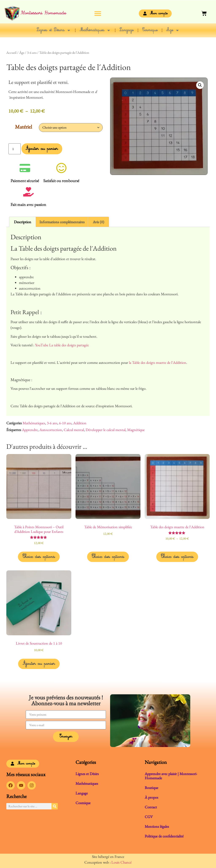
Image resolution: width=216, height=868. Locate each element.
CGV (149, 817)
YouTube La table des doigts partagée (62, 345)
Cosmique (150, 30)
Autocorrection (51, 430)
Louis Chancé (121, 862)
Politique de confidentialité (164, 836)
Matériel (24, 127)
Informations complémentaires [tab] (62, 222)
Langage (127, 30)
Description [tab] (23, 222)
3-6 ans (32, 52)
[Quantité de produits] (15, 149)
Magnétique (136, 430)
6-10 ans (65, 423)
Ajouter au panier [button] (39, 664)
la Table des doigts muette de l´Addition (158, 362)
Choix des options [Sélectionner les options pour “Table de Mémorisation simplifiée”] (108, 557)
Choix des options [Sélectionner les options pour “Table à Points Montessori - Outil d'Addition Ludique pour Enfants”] (39, 557)
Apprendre (30, 430)
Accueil (11, 52)
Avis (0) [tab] (99, 222)
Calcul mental (74, 430)
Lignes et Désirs (54, 30)
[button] (98, 13)
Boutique (151, 788)
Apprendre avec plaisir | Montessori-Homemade (171, 776)
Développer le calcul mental (106, 430)
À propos (151, 797)
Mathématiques (95, 30)
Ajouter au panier (42, 149)
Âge (173, 30)
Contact (151, 807)
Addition (80, 423)
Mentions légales (157, 826)
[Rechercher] (55, 806)
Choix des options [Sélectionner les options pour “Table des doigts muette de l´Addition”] (177, 557)
